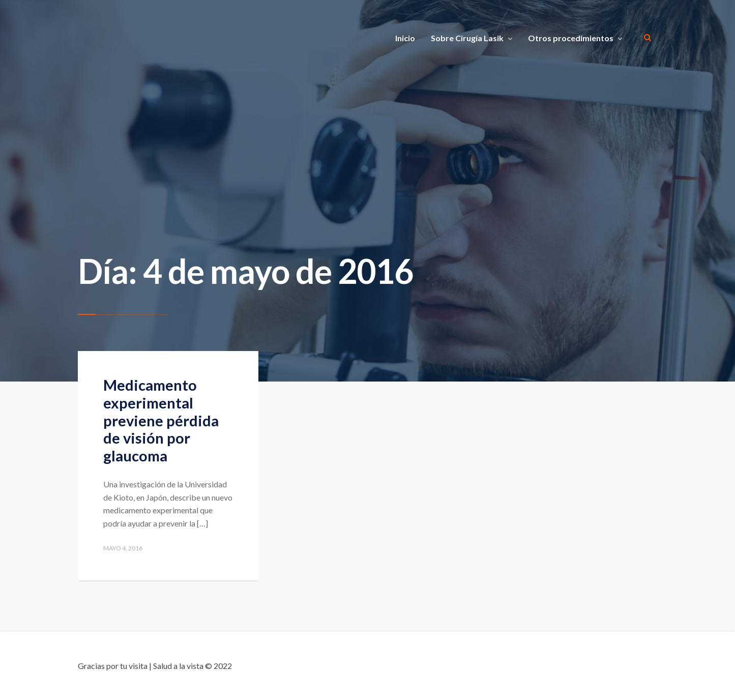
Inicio (405, 38)
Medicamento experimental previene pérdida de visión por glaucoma (161, 420)
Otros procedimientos (571, 38)
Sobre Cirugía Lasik (467, 38)
